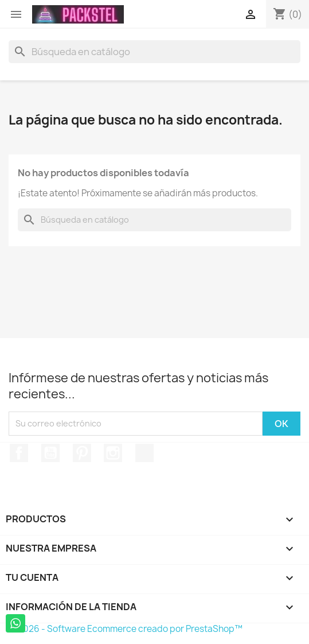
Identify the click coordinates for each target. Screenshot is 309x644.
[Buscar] (154, 52)
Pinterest (82, 453)
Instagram (113, 453)
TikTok (144, 453)
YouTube (50, 453)
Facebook (19, 453)
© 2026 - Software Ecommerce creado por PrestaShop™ (126, 629)
